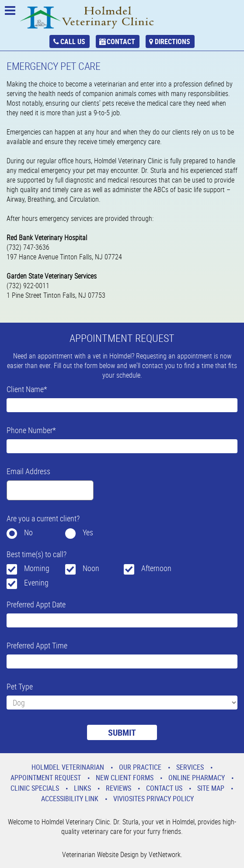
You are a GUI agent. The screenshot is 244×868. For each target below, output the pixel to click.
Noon (91, 568)
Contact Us (164, 788)
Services (190, 767)
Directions (173, 41)
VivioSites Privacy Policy (153, 799)
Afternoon (156, 568)
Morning (37, 568)
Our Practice (140, 767)
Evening (36, 582)
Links (82, 788)
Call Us (73, 41)
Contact (121, 41)
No (28, 532)
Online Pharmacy (197, 778)
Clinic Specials (35, 788)
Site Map (211, 788)
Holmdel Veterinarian (68, 767)
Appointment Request (46, 778)
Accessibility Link (70, 799)
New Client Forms (125, 778)
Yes (88, 532)
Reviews (119, 788)
